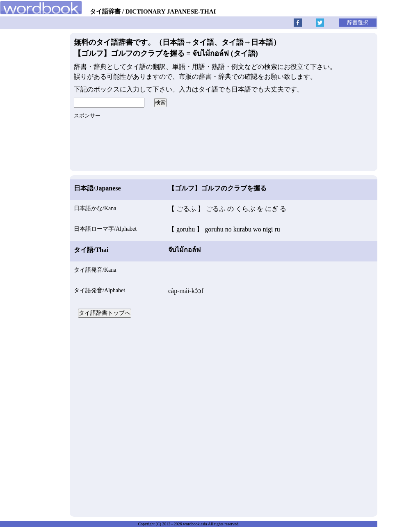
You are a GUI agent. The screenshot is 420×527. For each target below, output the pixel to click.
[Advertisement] (224, 416)
